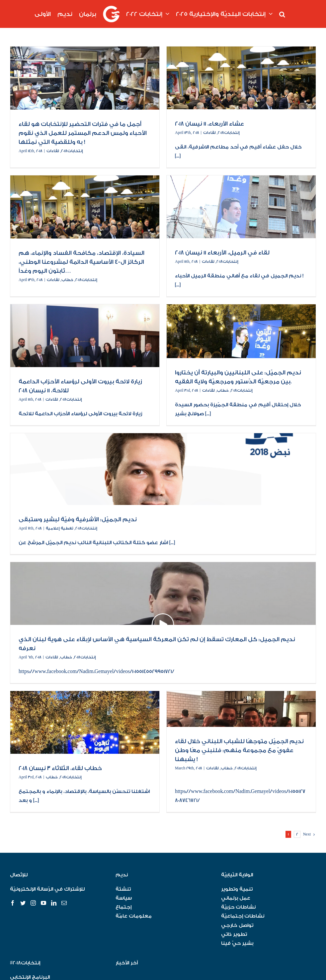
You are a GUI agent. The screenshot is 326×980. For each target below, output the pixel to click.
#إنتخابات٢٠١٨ (25, 963)
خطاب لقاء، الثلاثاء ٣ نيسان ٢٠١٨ (60, 768)
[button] (282, 14)
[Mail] (64, 903)
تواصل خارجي (237, 925)
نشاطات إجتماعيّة (243, 916)
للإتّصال (19, 875)
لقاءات (53, 151)
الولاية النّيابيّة (237, 875)
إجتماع (123, 907)
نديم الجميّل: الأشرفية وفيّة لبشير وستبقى (78, 519)
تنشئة (123, 889)
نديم (122, 875)
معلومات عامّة (134, 916)
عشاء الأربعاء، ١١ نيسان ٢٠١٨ (209, 124)
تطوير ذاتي (234, 934)
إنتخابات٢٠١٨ (72, 151)
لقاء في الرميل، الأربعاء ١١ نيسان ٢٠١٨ (222, 253)
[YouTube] (43, 903)
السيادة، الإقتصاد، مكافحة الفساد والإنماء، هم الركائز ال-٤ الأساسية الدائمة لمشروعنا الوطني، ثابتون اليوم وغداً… (81, 262)
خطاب (67, 280)
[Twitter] (23, 903)
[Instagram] (33, 903)
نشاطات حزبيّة (238, 907)
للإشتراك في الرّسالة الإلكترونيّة (47, 889)
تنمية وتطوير (237, 889)
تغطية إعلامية (60, 528)
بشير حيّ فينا (237, 943)
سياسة (124, 898)
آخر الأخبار (127, 963)
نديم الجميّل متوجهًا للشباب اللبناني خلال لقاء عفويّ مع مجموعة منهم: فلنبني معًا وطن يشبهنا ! (239, 750)
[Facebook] (13, 903)
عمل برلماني (236, 898)
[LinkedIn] (54, 903)
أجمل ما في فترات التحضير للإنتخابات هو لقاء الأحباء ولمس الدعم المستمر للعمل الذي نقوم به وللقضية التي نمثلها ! (83, 133)
